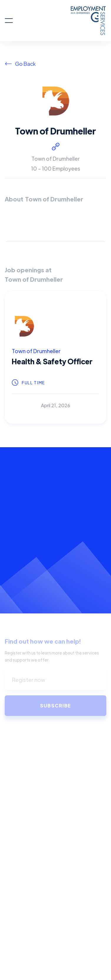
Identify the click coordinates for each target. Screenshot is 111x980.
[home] (60, 21)
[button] (9, 21)
